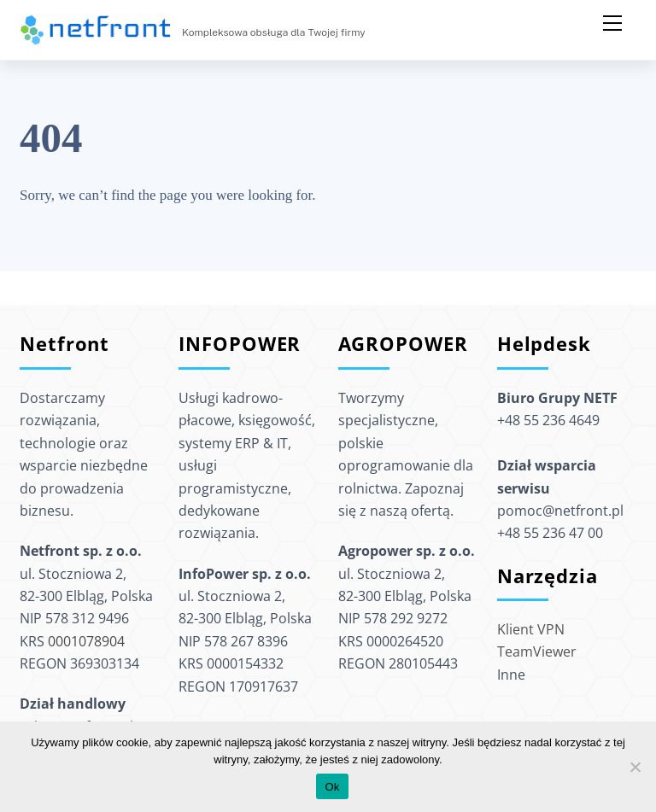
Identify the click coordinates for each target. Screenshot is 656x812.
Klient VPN (531, 629)
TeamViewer (537, 651)
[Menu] (612, 23)
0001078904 (86, 641)
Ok (332, 787)
